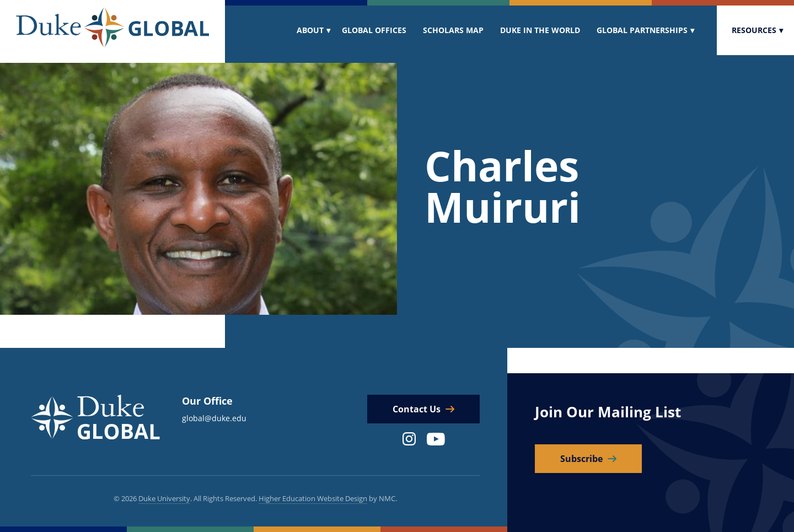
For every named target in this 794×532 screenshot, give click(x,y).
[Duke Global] (112, 28)
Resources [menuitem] (754, 30)
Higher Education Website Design (313, 498)
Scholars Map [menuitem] (453, 30)
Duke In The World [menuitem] (540, 30)
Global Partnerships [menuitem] (642, 30)
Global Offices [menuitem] (374, 30)
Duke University (164, 498)
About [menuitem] (310, 30)
